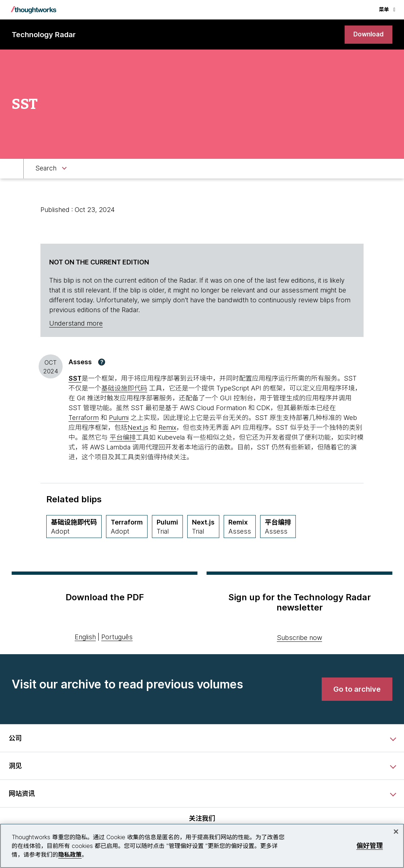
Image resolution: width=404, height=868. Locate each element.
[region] (202, 846)
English (85, 638)
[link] (368, 35)
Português (117, 638)
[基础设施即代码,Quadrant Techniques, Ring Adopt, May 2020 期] (74, 527)
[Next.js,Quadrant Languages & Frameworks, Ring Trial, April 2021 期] (203, 527)
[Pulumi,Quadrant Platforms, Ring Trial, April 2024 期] (167, 527)
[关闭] (396, 832)
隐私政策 (70, 855)
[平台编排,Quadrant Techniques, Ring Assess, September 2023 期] (278, 527)
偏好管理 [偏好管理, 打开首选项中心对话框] (370, 846)
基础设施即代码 (124, 388)
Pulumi (119, 418)
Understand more (76, 324)
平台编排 (123, 438)
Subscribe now (299, 638)
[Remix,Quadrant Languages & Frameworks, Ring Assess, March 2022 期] (240, 527)
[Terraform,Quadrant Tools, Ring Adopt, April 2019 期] (127, 527)
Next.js (138, 428)
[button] (102, 362)
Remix (167, 428)
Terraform (84, 418)
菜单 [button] (387, 9)
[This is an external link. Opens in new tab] (75, 379)
